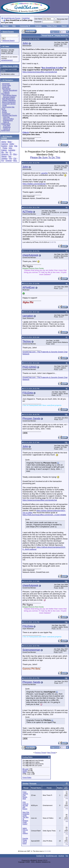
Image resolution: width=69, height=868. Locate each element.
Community (25, 26)
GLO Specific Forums (7, 137)
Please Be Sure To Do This (45, 157)
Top (67, 856)
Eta (16, 146)
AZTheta (28, 212)
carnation (28, 316)
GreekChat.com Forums (12, 18)
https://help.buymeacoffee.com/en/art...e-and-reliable (44, 515)
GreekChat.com (51, 856)
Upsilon (4, 158)
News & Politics (8, 119)
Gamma (5, 144)
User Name (38, 19)
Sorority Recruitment (10, 90)
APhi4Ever (29, 287)
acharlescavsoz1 (7, 60)
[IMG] (24, 772)
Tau (10, 156)
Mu (3, 152)
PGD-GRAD (30, 367)
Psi (3, 160)
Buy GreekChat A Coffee (53, 68)
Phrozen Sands (31, 418)
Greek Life (6, 87)
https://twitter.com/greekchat (34, 184)
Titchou (27, 341)
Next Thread (51, 753)
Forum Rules (27, 777)
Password (38, 22)
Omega (9, 160)
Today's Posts (52, 26)
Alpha (4, 142)
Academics (7, 127)
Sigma (4, 156)
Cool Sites (7, 125)
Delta (12, 144)
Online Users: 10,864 (10, 66)
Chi (15, 158)
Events (5, 112)
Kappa (4, 150)
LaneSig (44, 173)
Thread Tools (47, 36)
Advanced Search (9, 40)
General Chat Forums (10, 115)
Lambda (12, 150)
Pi (11, 154)
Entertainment (8, 120)
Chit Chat (6, 117)
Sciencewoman (31, 650)
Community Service (9, 104)
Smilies (25, 771)
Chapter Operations (9, 100)
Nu (7, 152)
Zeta (11, 146)
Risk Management (8, 99)
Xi (10, 152)
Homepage (6, 84)
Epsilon (4, 146)
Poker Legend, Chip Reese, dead (25, 795)
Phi (10, 158)
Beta (10, 142)
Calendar (38, 26)
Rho (15, 154)
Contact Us (40, 856)
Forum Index (7, 85)
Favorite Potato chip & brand (25, 841)
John (25, 43)
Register (6, 26)
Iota (10, 148)
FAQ (14, 26)
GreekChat (26, 18)
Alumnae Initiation (9, 97)
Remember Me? (62, 19)
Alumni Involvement (9, 102)
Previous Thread (40, 753)
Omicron (5, 154)
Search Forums (8, 32)
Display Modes (61, 36)
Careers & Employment (6, 130)
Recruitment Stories (10, 95)
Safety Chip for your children (25, 831)
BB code (25, 769)
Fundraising (6, 114)
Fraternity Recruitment (5, 93)
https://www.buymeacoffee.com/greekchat (40, 72)
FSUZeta (28, 393)
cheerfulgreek (30, 255)
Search (64, 26)
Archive (61, 856)
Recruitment (6, 89)
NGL (15, 160)
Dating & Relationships (6, 123)
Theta (5, 148)
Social (4, 110)
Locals (4, 105)
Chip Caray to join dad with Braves (25, 805)
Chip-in (26, 132)
